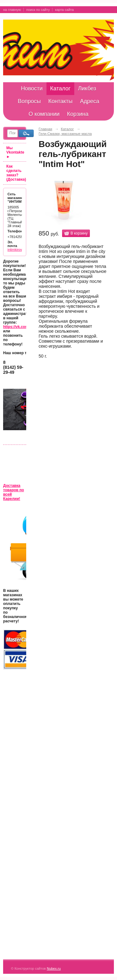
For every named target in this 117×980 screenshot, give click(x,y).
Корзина (78, 114)
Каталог (60, 88)
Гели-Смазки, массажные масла (65, 134)
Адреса (90, 101)
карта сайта (64, 10)
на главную (12, 10)
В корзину (79, 233)
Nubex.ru (54, 968)
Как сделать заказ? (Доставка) (16, 173)
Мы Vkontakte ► (15, 152)
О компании (44, 114)
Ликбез (87, 88)
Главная (46, 129)
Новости (32, 88)
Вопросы (29, 101)
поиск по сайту (38, 10)
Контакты (61, 101)
